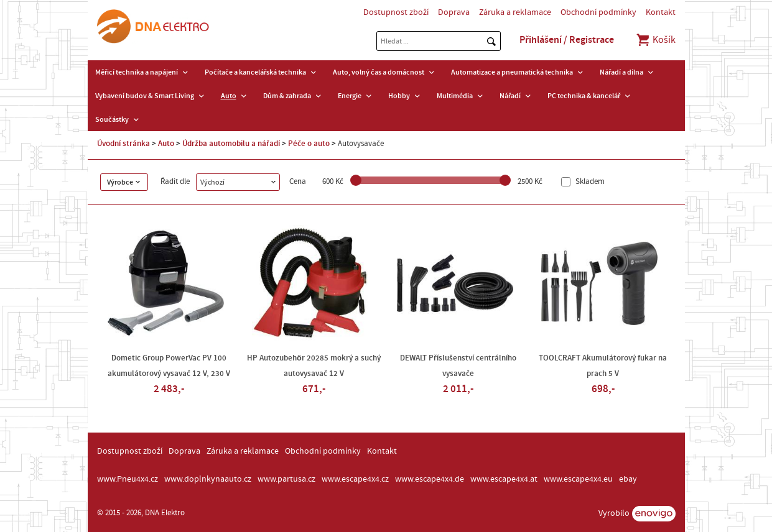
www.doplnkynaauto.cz (208, 479)
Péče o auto (309, 144)
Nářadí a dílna (621, 72)
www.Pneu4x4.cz (128, 479)
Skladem (589, 182)
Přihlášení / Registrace (567, 40)
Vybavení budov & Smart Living (145, 96)
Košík (655, 40)
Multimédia (455, 96)
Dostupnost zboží (396, 12)
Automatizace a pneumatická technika (512, 72)
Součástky (112, 119)
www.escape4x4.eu (578, 479)
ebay (628, 479)
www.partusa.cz (286, 479)
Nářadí (510, 96)
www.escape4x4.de (430, 479)
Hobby (399, 96)
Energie (350, 96)
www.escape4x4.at (504, 479)
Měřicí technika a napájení (137, 72)
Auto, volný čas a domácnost (379, 72)
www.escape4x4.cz (355, 479)
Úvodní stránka (123, 144)
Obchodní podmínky (598, 12)
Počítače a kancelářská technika (255, 72)
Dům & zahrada (287, 96)
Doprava (454, 12)
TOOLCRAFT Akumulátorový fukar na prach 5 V (603, 366)
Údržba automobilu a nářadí (231, 144)
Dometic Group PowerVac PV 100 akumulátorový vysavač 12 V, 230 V (169, 366)
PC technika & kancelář (584, 96)
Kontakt (661, 12)
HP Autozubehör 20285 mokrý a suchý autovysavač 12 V (314, 366)
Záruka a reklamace (515, 12)
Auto (229, 96)
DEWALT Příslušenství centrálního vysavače (458, 366)
